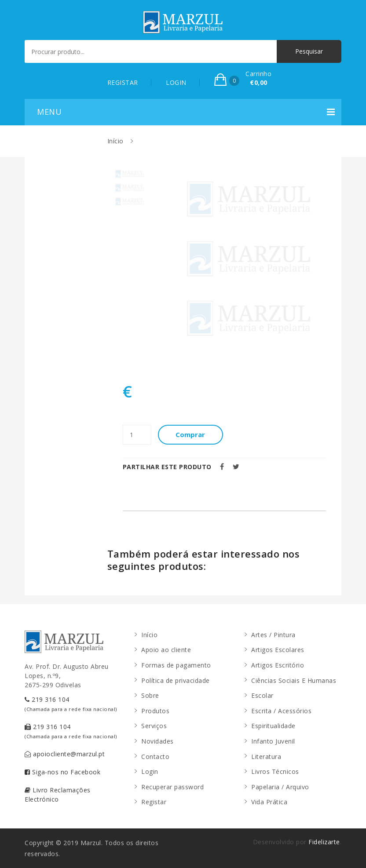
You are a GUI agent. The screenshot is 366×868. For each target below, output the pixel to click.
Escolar (262, 695)
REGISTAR (123, 82)
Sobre (150, 695)
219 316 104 (71, 704)
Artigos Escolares (278, 650)
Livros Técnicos (275, 771)
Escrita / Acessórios (281, 711)
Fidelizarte (324, 842)
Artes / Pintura (273, 635)
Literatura (266, 757)
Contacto (155, 757)
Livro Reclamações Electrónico (58, 795)
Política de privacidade (176, 680)
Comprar (191, 434)
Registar (154, 802)
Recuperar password (172, 787)
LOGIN (176, 82)
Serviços (154, 726)
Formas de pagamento (176, 665)
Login (150, 771)
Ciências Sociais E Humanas (294, 680)
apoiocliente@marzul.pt (65, 754)
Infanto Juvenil (273, 741)
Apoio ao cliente (166, 650)
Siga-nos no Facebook (62, 772)
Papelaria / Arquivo (280, 787)
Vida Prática (269, 802)
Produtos (155, 711)
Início (115, 141)
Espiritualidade (273, 726)
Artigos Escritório (278, 665)
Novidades (157, 741)
